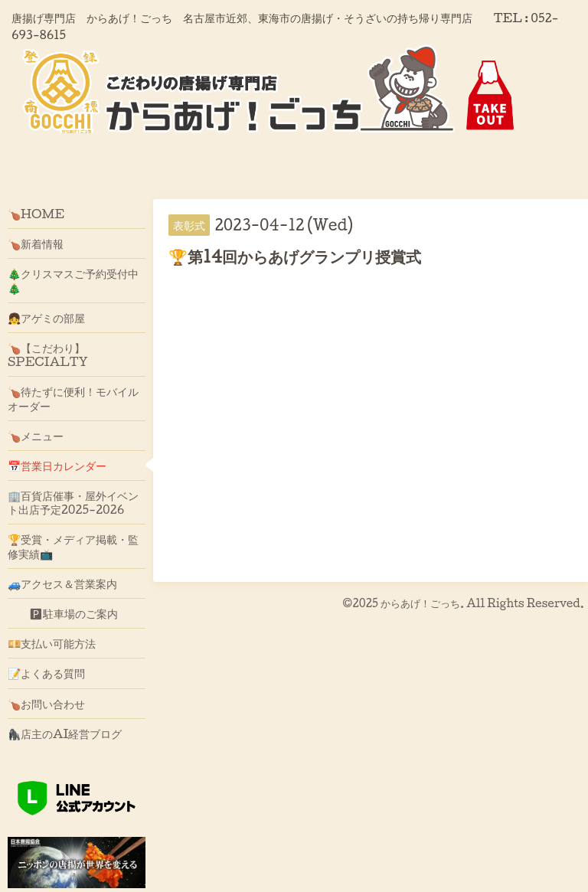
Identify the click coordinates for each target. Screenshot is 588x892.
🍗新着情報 (36, 243)
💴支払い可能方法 (52, 643)
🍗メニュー (36, 436)
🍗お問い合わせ (46, 704)
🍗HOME (36, 214)
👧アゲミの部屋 (46, 318)
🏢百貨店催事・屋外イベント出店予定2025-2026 (73, 502)
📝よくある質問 (46, 673)
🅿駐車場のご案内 (63, 613)
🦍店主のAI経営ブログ (65, 734)
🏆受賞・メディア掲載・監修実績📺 (73, 546)
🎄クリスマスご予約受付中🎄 (73, 280)
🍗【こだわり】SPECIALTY (48, 355)
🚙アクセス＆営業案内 (62, 583)
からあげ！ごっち (420, 603)
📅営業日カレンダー (57, 466)
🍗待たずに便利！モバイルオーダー (73, 398)
